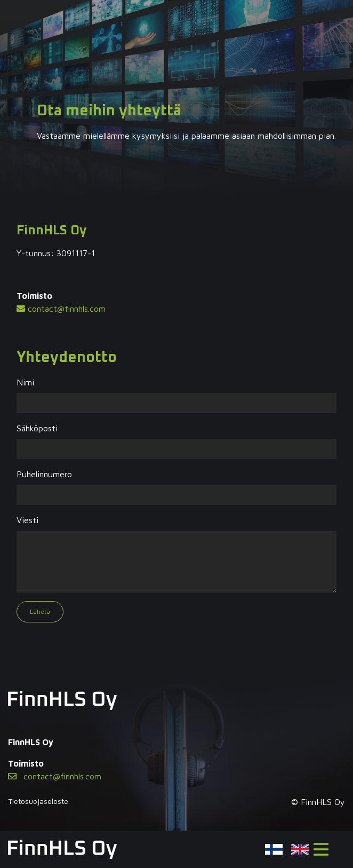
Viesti (27, 520)
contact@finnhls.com (61, 309)
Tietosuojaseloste (38, 801)
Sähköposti (37, 428)
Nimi (25, 382)
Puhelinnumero (44, 474)
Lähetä (40, 611)
